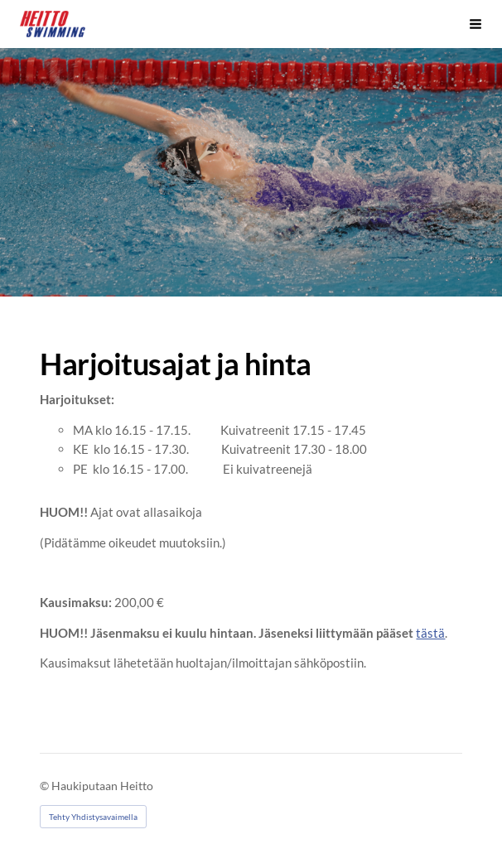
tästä (430, 633)
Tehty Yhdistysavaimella (93, 817)
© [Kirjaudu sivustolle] (46, 786)
